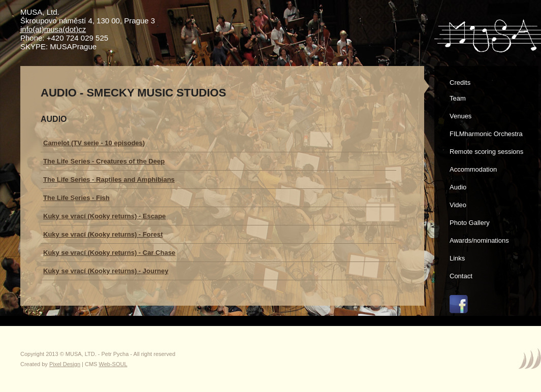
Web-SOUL (113, 364)
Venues (460, 116)
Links (457, 258)
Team (458, 98)
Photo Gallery (470, 223)
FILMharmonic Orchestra (486, 134)
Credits (460, 83)
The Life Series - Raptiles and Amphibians (109, 179)
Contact (461, 276)
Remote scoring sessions (486, 152)
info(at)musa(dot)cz (53, 29)
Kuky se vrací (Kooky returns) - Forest (103, 234)
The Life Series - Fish (76, 198)
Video (458, 205)
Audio (458, 187)
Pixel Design (65, 364)
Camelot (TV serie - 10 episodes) (94, 143)
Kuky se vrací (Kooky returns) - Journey (106, 271)
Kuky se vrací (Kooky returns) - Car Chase (109, 253)
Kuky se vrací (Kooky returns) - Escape (104, 216)
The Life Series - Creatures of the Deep (104, 161)
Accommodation (473, 169)
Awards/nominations (479, 240)
